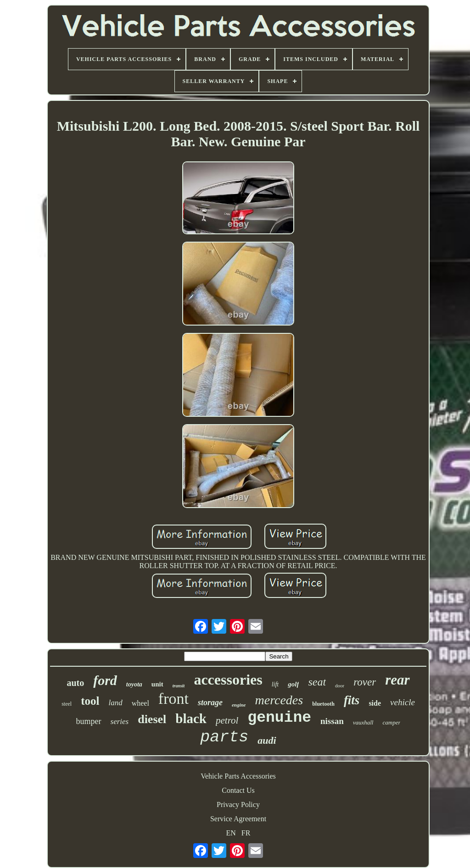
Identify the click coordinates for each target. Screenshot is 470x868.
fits (352, 700)
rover (365, 682)
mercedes (279, 700)
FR (246, 833)
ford (105, 680)
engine (239, 705)
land (115, 703)
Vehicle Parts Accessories (238, 776)
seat (317, 682)
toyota (134, 684)
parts (224, 737)
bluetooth (323, 704)
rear (397, 680)
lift (275, 684)
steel (67, 704)
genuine (279, 718)
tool (90, 701)
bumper (89, 721)
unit (157, 684)
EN (231, 833)
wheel (140, 703)
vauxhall (363, 722)
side (375, 703)
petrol (227, 720)
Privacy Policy (238, 804)
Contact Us (238, 790)
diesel (152, 719)
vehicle (403, 702)
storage (210, 702)
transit (179, 686)
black (191, 719)
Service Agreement (238, 819)
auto (75, 683)
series (120, 721)
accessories (228, 680)
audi (267, 740)
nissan (332, 721)
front (173, 699)
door (340, 686)
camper (391, 722)
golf (293, 684)
